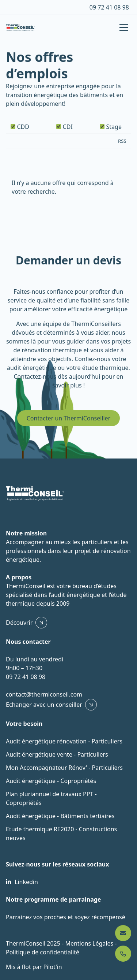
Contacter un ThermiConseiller (69, 418)
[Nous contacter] (123, 933)
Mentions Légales (90, 943)
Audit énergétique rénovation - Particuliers (64, 741)
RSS (122, 141)
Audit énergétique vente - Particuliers (57, 754)
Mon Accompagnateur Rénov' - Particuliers (64, 768)
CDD (20, 127)
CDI (64, 127)
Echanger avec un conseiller (44, 705)
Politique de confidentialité (43, 952)
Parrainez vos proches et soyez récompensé (66, 917)
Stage (111, 127)
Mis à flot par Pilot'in (34, 967)
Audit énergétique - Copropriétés (51, 781)
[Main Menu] (124, 27)
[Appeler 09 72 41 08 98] (123, 954)
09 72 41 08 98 (109, 7)
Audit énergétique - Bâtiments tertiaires (60, 816)
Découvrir (19, 623)
